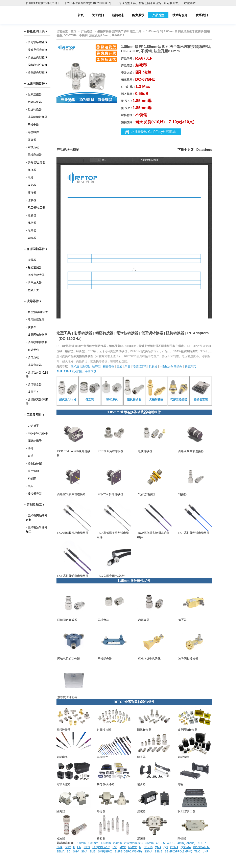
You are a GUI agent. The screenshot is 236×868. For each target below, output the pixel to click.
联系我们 (202, 15)
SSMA (148, 851)
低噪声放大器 (36, 275)
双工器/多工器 (37, 208)
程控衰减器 (35, 267)
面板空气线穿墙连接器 (71, 494)
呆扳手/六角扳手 (38, 433)
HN (79, 847)
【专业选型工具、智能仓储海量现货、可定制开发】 (148, 3)
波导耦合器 (35, 384)
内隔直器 (143, 620)
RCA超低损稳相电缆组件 (73, 533)
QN (166, 847)
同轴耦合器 (104, 659)
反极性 (153, 366)
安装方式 (190, 366)
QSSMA (186, 847)
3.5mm (149, 843)
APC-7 (202, 843)
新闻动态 (118, 15)
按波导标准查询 (38, 50)
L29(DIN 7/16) (101, 847)
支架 (30, 486)
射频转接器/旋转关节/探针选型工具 (119, 31)
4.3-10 (171, 843)
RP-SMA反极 (201, 847)
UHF (205, 851)
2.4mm (117, 843)
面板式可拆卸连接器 (110, 494)
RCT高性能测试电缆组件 (194, 533)
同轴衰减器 (35, 155)
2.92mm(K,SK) (133, 843)
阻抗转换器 (35, 109)
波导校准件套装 (38, 342)
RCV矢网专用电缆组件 (111, 576)
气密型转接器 (146, 494)
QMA (158, 847)
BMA (60, 847)
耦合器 (32, 170)
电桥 (30, 178)
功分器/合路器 (37, 162)
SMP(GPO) (105, 851)
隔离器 (32, 185)
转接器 (182, 494)
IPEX (87, 847)
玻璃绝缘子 (35, 441)
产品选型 (158, 15)
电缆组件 (33, 132)
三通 (119, 366)
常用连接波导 (36, 319)
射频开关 (33, 290)
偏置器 (32, 260)
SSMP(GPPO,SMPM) (178, 851)
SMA (84, 851)
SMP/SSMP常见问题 (70, 371)
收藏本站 (190, 3)
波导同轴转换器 (38, 117)
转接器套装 (35, 494)
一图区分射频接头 (171, 366)
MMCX (133, 847)
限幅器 (32, 238)
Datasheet (204, 150)
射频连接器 (35, 94)
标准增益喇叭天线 (149, 659)
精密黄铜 (109, 366)
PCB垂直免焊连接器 (110, 451)
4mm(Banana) (186, 843)
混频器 (32, 230)
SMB (92, 851)
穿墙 (127, 366)
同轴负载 (33, 147)
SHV (76, 851)
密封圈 (32, 479)
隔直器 (32, 140)
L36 (115, 847)
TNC (197, 851)
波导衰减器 (35, 365)
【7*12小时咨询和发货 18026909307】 (88, 3)
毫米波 (75, 366)
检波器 (32, 215)
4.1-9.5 (160, 843)
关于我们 (98, 15)
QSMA (174, 847)
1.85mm (106, 843)
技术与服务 (180, 15)
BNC (68, 847)
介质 (30, 456)
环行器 (32, 193)
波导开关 (33, 392)
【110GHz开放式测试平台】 (42, 3)
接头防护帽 (35, 463)
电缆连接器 (145, 451)
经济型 (96, 366)
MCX (123, 847)
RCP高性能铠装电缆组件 (73, 576)
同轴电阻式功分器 (68, 659)
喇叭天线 (33, 350)
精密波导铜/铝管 (38, 312)
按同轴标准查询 (38, 42)
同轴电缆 (33, 125)
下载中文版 (186, 150)
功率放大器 (35, 283)
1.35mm (93, 843)
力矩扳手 (33, 426)
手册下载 (91, 371)
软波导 (32, 327)
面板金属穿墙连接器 (191, 451)
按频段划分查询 (38, 65)
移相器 (32, 223)
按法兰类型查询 (38, 57)
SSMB (159, 851)
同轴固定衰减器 (67, 620)
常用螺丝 (33, 471)
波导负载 (33, 357)
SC (69, 851)
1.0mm (81, 843)
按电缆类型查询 (38, 73)
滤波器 (32, 200)
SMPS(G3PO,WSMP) (128, 851)
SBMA (60, 851)
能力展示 (138, 15)
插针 (30, 448)
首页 (81, 15)
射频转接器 (35, 102)
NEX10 (148, 847)
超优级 (86, 366)
